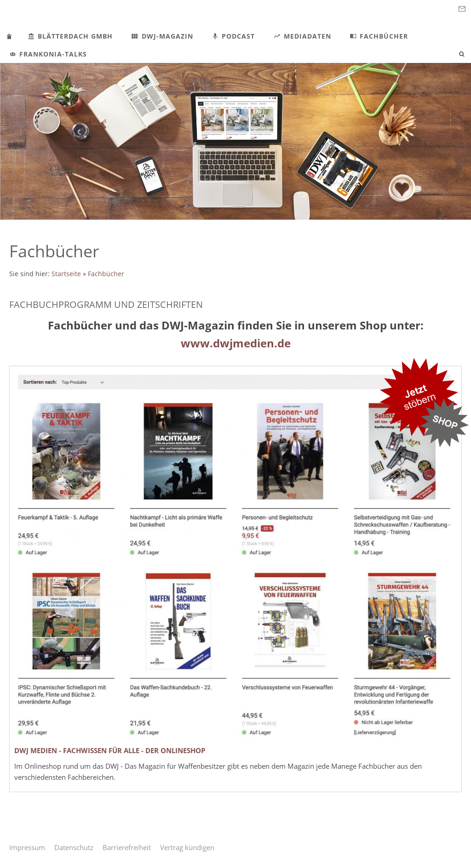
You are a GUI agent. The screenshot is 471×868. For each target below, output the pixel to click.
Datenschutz (74, 847)
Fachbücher (106, 274)
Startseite (66, 274)
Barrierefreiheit (127, 847)
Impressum (27, 847)
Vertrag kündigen (187, 847)
